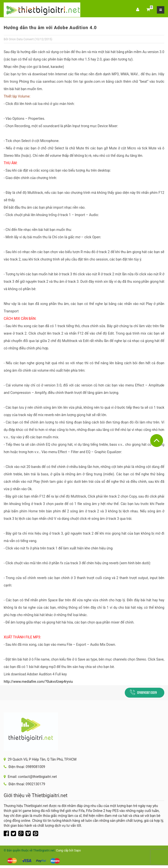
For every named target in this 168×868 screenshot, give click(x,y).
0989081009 (147, 693)
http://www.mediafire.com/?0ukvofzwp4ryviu (38, 682)
